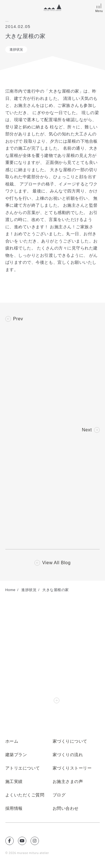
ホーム (12, 742)
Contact (43, 701)
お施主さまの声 (68, 782)
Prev (18, 319)
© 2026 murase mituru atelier (27, 854)
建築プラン (16, 755)
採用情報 (14, 809)
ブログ (59, 796)
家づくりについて (70, 742)
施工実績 (14, 782)
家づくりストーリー (72, 769)
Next (87, 430)
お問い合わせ (66, 809)
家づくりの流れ (68, 755)
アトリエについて (23, 769)
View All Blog (56, 563)
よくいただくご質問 (25, 796)
